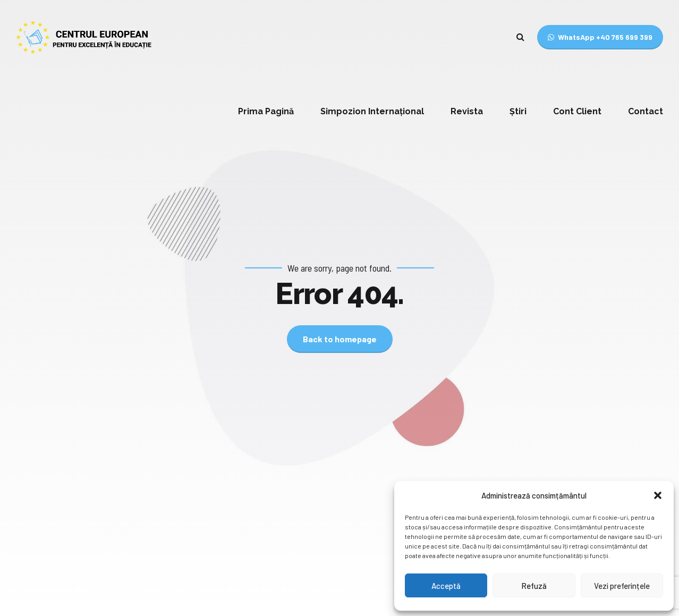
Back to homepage (340, 339)
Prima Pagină (266, 111)
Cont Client (577, 111)
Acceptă (446, 586)
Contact (646, 111)
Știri (518, 111)
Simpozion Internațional (372, 111)
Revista (467, 111)
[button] (658, 495)
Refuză (534, 586)
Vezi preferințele (622, 586)
